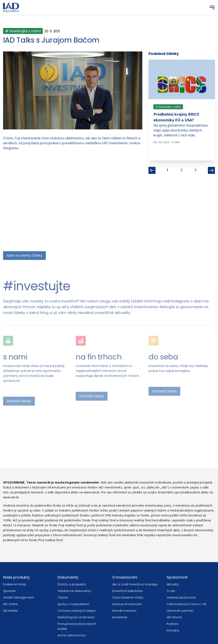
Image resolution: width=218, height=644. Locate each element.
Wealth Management (19, 598)
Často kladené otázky (128, 598)
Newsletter (120, 617)
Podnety (173, 624)
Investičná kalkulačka (127, 591)
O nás (171, 591)
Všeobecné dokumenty (74, 591)
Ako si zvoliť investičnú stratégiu (135, 584)
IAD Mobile (10, 611)
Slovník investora (124, 611)
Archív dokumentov (72, 635)
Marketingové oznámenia (76, 617)
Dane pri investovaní (127, 604)
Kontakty (173, 630)
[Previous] (152, 170)
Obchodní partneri (180, 611)
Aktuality (173, 584)
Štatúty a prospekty (72, 584)
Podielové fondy (15, 584)
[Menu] (212, 7)
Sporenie (9, 591)
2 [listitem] (181, 170)
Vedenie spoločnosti (181, 598)
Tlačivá (63, 598)
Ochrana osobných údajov (77, 611)
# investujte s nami (23, 31)
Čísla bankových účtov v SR (186, 604)
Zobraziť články (19, 317)
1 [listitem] (167, 170)
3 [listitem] (195, 170)
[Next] (211, 170)
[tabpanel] (182, 104)
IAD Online (10, 604)
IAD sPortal (174, 617)
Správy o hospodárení (73, 604)
